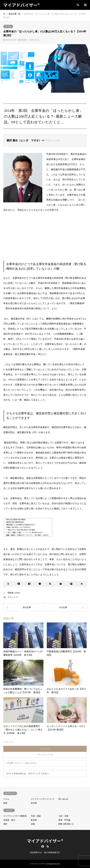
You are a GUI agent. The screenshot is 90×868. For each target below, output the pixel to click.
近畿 (33, 824)
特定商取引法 (36, 852)
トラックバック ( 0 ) (45, 755)
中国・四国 (36, 816)
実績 (5, 803)
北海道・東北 (9, 820)
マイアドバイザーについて (43, 799)
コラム (8, 26)
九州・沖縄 (63, 816)
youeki (17, 593)
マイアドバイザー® (45, 841)
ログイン (32, 773)
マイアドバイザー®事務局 (15, 816)
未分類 (34, 803)
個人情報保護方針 (52, 852)
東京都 (34, 820)
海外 (5, 824)
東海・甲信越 (64, 820)
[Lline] (40, 584)
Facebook (42, 846)
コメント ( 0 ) (45, 749)
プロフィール (52, 140)
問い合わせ (63, 799)
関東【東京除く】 (66, 824)
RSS (48, 846)
